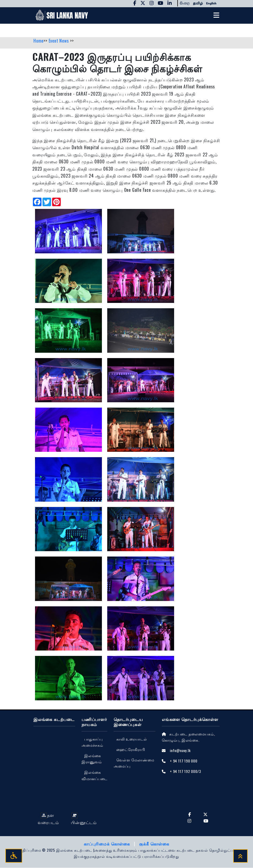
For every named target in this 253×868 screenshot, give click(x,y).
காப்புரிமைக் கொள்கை (108, 844)
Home (39, 41)
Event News (60, 41)
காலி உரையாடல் (132, 739)
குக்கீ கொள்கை (154, 844)
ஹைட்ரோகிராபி (131, 750)
